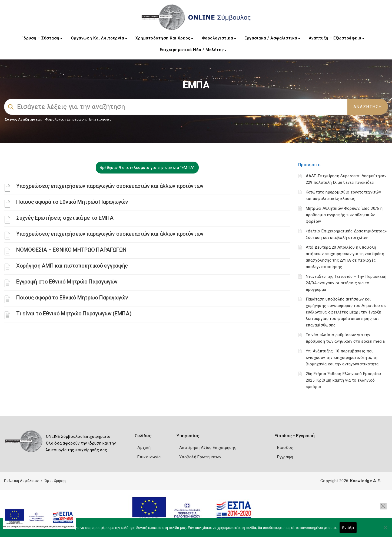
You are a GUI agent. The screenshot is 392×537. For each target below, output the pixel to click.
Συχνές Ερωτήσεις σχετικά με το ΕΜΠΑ (65, 218)
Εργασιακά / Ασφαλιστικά (272, 38)
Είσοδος (285, 448)
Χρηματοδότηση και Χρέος (164, 38)
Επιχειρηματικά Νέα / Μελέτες (193, 50)
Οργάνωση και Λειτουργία (99, 38)
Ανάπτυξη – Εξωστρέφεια (336, 38)
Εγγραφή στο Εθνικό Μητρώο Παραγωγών (67, 282)
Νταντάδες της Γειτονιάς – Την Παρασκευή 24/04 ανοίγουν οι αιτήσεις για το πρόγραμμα (346, 283)
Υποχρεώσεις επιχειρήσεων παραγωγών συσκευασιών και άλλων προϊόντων (110, 186)
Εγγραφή (285, 457)
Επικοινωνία (149, 457)
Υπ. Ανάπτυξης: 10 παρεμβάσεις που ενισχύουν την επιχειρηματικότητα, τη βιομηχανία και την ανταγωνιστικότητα (342, 358)
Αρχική (144, 448)
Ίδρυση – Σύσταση (42, 38)
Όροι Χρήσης (55, 481)
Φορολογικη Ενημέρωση (66, 119)
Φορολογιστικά (219, 38)
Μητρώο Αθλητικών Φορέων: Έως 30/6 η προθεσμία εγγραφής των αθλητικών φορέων (344, 215)
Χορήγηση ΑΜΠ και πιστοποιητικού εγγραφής (72, 266)
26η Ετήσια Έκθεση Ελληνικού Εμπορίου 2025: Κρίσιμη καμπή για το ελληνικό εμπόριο (343, 380)
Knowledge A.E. (366, 481)
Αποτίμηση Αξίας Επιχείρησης (208, 448)
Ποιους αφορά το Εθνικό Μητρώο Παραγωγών (72, 202)
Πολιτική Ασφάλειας (21, 481)
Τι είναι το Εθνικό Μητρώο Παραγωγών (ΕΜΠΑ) (74, 313)
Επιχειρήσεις (100, 119)
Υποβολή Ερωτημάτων (200, 457)
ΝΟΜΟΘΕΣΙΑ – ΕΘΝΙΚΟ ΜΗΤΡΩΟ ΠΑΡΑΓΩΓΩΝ (71, 250)
